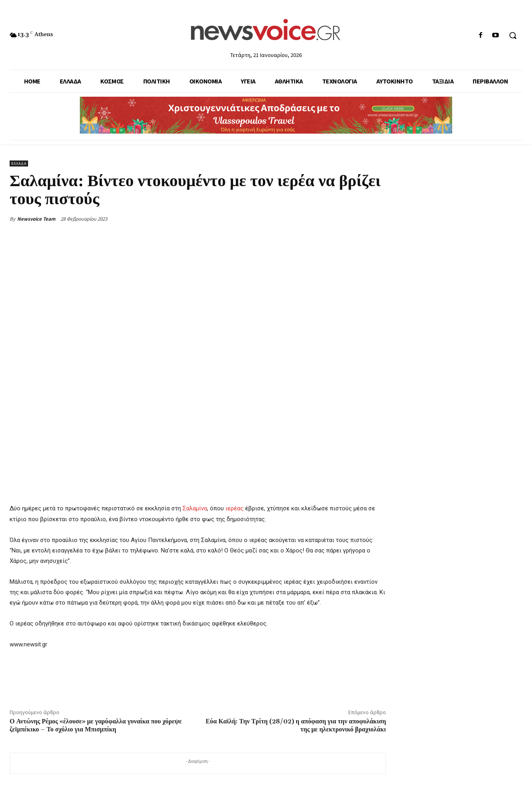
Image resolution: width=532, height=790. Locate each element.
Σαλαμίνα (195, 508)
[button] (513, 35)
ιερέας (235, 508)
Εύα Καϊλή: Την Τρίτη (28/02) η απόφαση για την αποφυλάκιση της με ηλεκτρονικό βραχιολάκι (296, 725)
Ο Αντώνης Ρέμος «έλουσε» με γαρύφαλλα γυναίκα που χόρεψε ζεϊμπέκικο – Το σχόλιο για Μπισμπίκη (96, 725)
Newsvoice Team (36, 219)
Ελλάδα (19, 163)
